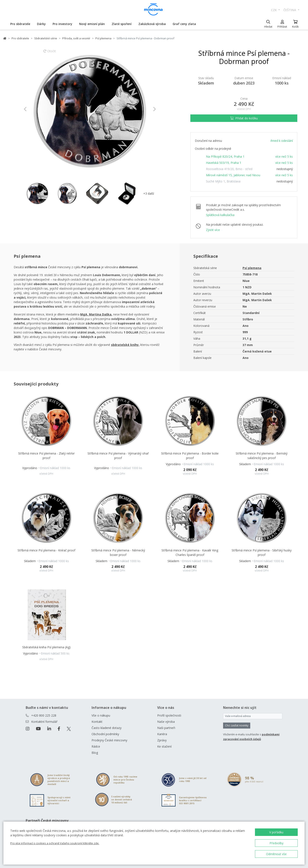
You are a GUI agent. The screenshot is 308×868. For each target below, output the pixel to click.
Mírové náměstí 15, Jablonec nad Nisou (233, 175)
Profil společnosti (169, 715)
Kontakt (97, 722)
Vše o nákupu (101, 715)
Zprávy (162, 740)
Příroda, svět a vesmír (76, 38)
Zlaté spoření (122, 24)
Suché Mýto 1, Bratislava (223, 181)
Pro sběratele (20, 24)
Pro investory (62, 24)
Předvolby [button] (276, 843)
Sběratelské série (46, 38)
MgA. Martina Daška (96, 314)
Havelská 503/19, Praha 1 (224, 163)
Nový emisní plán (92, 24)
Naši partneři (166, 728)
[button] (33, 109)
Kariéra (162, 734)
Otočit (50, 53)
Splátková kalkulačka (220, 215)
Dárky (41, 24)
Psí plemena (103, 38)
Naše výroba (166, 722)
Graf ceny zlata (184, 24)
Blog (95, 753)
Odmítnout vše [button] (276, 854)
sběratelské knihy (125, 345)
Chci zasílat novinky (237, 725)
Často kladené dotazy (107, 728)
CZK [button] (274, 10)
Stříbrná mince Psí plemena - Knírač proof (46, 550)
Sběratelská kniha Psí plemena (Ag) (46, 647)
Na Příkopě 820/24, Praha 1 (225, 156)
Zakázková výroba (152, 24)
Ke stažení (164, 746)
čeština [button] (290, 10)
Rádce (96, 746)
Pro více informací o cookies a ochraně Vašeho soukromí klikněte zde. (55, 843)
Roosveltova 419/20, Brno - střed (229, 169)
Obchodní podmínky (105, 734)
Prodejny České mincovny (109, 740)
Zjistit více (213, 230)
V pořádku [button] (276, 832)
